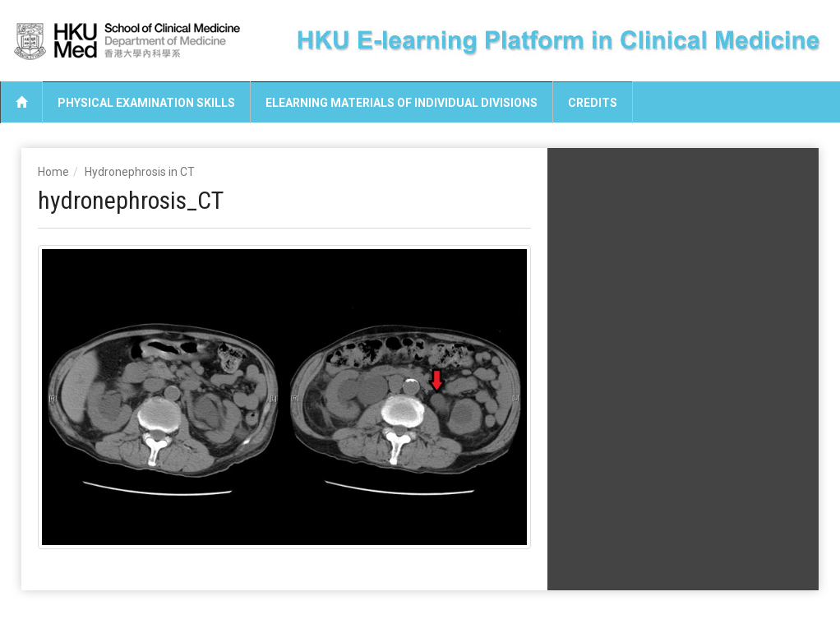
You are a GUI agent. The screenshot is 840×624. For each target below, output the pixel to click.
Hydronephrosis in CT (140, 172)
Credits (593, 103)
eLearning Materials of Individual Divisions (402, 103)
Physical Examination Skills (146, 103)
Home (53, 172)
